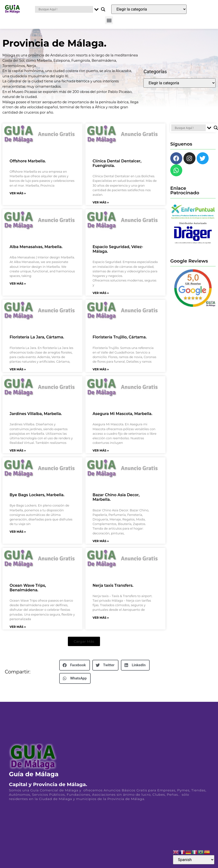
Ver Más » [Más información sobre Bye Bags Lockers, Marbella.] (18, 532)
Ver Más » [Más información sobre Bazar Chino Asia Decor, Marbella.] (101, 541)
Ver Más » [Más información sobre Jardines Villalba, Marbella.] (18, 450)
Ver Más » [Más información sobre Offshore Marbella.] (18, 193)
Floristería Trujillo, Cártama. (120, 337)
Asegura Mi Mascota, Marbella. (122, 414)
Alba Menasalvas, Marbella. (36, 247)
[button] (109, 20)
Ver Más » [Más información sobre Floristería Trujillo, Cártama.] (101, 369)
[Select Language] (194, 860)
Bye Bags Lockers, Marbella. (37, 495)
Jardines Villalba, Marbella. (36, 414)
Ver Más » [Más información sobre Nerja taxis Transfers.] (101, 618)
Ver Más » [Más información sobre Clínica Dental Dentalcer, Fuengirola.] (101, 202)
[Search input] (65, 9)
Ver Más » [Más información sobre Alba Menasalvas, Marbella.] (18, 284)
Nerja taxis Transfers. (113, 585)
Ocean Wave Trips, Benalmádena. (28, 588)
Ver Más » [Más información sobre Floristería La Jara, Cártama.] (18, 369)
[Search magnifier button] (103, 9)
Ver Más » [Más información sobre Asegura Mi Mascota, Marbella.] (101, 450)
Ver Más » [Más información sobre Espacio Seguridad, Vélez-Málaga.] (101, 293)
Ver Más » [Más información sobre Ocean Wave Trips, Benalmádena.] (18, 627)
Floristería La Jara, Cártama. (37, 337)
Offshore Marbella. (28, 161)
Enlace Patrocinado (185, 190)
